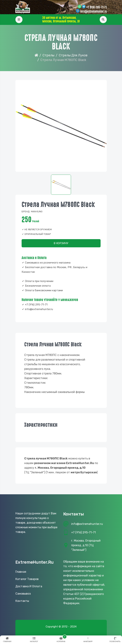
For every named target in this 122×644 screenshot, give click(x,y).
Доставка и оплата (29, 586)
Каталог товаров (27, 579)
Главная (21, 572)
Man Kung (37, 211)
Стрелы (48, 55)
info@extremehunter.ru (93, 12)
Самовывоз (23, 594)
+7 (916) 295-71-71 (97, 7)
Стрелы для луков (73, 55)
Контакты (22, 601)
